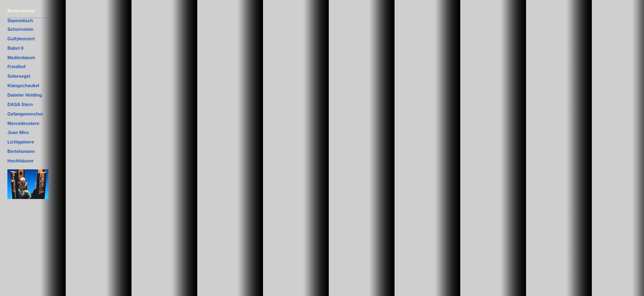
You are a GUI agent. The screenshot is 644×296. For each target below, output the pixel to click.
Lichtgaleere (21, 142)
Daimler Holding (25, 95)
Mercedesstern (23, 123)
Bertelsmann (21, 151)
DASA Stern (20, 104)
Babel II (15, 48)
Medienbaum (21, 58)
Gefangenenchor (25, 114)
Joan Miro (18, 132)
